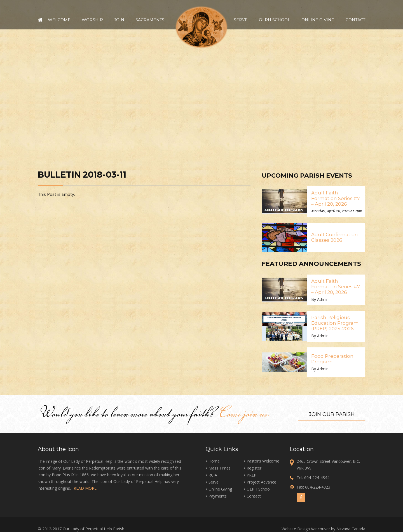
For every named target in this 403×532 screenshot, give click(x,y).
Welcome (59, 20)
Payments (218, 495)
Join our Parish (332, 414)
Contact (355, 20)
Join (119, 20)
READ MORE (85, 488)
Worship (92, 20)
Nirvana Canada (351, 528)
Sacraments (150, 20)
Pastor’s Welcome (263, 460)
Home (40, 20)
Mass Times (220, 467)
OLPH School (275, 20)
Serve (241, 20)
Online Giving (318, 20)
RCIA (213, 474)
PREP (251, 474)
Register (254, 467)
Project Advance (261, 481)
